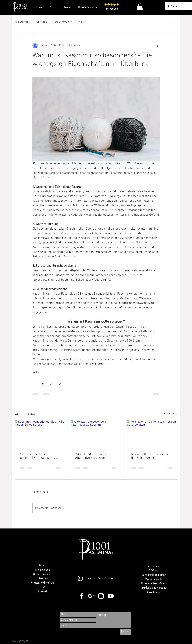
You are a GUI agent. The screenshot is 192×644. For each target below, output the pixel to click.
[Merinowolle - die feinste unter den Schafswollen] (152, 434)
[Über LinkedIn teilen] (51, 384)
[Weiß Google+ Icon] (91, 596)
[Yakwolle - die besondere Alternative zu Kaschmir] (96, 434)
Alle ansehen (170, 414)
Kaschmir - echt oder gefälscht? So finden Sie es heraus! (37, 456)
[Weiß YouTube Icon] (111, 596)
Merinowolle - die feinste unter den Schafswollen (151, 456)
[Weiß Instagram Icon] (101, 596)
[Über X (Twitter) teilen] (42, 384)
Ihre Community (63, 22)
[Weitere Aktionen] (158, 45)
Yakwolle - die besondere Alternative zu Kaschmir (92, 456)
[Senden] (125, 632)
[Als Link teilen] (59, 384)
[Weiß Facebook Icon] (82, 596)
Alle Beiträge (22, 22)
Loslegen (42, 22)
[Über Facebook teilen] (34, 384)
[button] (140, 7)
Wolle (82, 22)
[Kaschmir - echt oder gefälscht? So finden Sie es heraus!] (40, 434)
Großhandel (154, 592)
